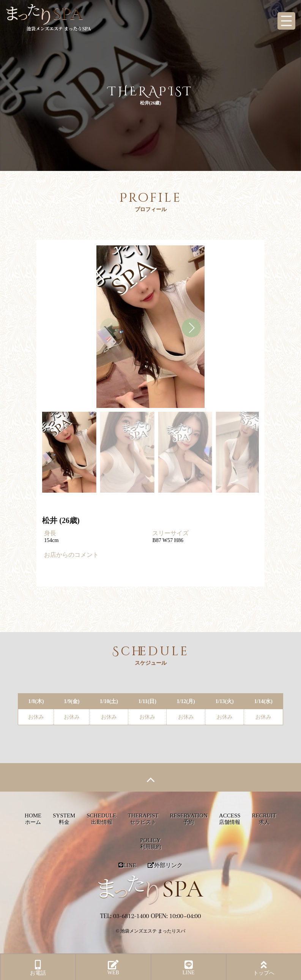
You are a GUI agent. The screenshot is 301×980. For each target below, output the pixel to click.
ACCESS (230, 819)
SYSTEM (64, 819)
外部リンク (165, 865)
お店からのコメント (71, 555)
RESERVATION (189, 819)
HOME (33, 819)
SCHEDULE (101, 819)
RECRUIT (264, 819)
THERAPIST (143, 819)
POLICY (151, 843)
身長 (50, 533)
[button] (191, 328)
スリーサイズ (170, 533)
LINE (127, 865)
